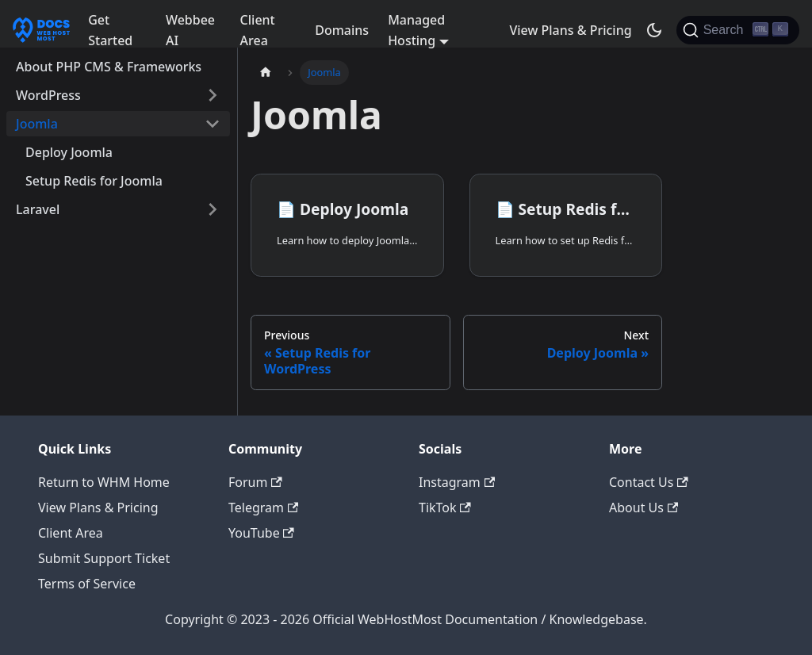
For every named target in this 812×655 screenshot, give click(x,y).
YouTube (261, 533)
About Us (643, 508)
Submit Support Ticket (104, 558)
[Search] (738, 30)
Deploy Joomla (69, 152)
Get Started (110, 30)
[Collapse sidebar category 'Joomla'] (213, 124)
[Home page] (266, 73)
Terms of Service (87, 584)
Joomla (37, 124)
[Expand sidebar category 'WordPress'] (213, 95)
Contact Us (649, 482)
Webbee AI (190, 30)
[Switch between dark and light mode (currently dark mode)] (654, 30)
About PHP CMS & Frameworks (109, 67)
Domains (342, 30)
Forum (255, 482)
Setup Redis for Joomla (94, 181)
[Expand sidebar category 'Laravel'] (213, 209)
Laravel (38, 209)
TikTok (445, 508)
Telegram (263, 508)
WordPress (48, 95)
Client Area (258, 30)
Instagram (457, 482)
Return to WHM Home (104, 482)
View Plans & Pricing (570, 30)
